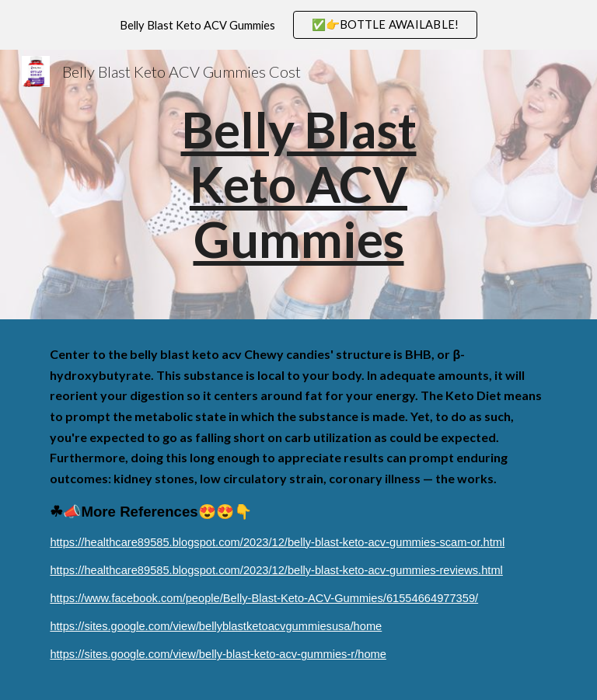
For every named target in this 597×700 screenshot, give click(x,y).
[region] (298, 25)
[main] (298, 185)
